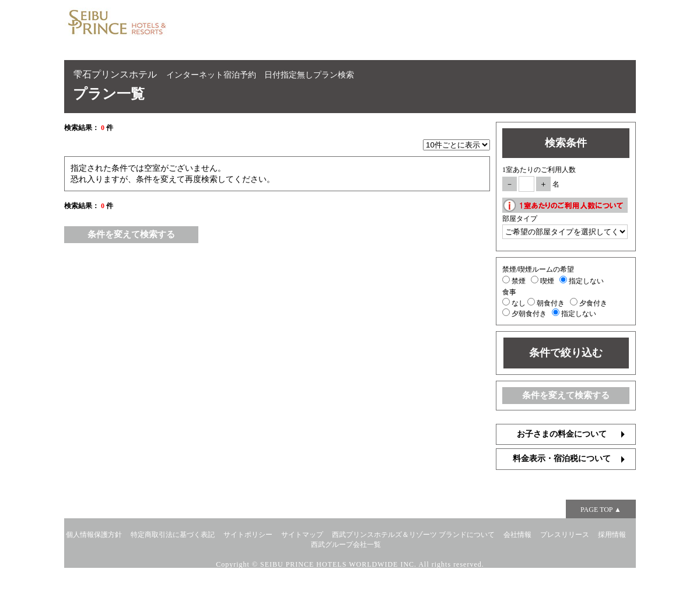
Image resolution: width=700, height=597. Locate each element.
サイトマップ (302, 535)
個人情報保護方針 (94, 535)
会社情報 (517, 535)
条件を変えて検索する (131, 234)
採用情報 (612, 535)
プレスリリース (565, 535)
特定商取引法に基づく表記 (173, 535)
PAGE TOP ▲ (601, 510)
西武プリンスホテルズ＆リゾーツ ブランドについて (413, 535)
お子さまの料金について (562, 434)
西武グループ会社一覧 (346, 545)
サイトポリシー (248, 535)
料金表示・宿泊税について (562, 459)
